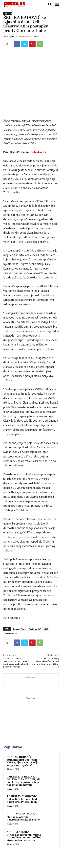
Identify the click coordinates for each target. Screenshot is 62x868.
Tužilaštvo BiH (35, 593)
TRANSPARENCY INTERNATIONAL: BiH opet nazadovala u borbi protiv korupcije (16, 627)
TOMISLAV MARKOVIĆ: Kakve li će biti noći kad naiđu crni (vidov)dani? (22, 763)
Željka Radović (11, 597)
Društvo (8, 13)
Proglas (10, 36)
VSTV (46, 593)
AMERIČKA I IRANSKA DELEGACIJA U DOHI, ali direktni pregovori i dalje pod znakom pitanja (23, 745)
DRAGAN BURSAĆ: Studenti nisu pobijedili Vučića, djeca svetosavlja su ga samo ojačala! (23, 725)
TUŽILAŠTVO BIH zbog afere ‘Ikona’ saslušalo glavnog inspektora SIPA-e (45, 627)
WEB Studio (42, 866)
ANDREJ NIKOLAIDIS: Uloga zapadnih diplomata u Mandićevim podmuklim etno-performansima (24, 800)
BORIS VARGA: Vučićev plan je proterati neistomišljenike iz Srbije (23, 781)
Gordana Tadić (19, 593)
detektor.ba (38, 116)
